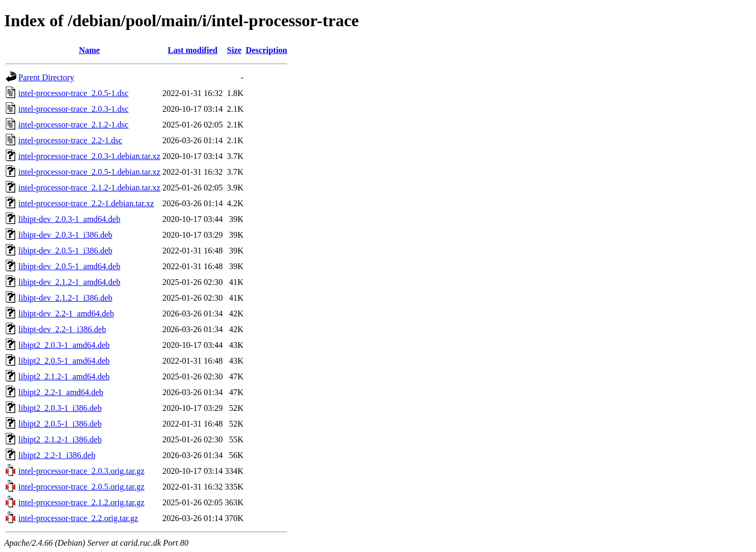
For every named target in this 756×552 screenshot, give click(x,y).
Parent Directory (46, 77)
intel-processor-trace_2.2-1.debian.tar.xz (86, 203)
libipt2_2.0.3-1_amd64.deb (64, 345)
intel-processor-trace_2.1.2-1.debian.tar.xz (89, 188)
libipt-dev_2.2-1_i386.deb (62, 329)
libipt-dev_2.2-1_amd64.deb (66, 314)
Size (234, 50)
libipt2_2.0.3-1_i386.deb (60, 408)
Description (266, 50)
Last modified (192, 50)
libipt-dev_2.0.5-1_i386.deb (65, 251)
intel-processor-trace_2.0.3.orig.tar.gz (81, 471)
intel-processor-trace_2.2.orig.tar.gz (78, 518)
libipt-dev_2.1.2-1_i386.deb (65, 298)
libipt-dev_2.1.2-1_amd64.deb (69, 282)
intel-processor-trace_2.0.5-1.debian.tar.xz (89, 172)
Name (89, 50)
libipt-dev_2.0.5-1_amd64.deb (69, 266)
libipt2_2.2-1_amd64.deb (61, 392)
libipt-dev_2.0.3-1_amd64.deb (69, 219)
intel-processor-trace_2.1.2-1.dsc (73, 125)
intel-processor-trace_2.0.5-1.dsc (73, 93)
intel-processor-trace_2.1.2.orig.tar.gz (81, 502)
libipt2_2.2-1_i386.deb (57, 455)
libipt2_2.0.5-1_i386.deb (60, 424)
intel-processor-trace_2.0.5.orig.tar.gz (81, 487)
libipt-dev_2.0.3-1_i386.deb (65, 235)
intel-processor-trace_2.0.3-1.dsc (73, 109)
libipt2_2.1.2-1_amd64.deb (64, 376)
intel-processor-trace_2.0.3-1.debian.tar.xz (89, 156)
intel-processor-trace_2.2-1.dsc (70, 140)
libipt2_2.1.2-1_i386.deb (60, 439)
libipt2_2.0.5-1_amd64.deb (64, 361)
